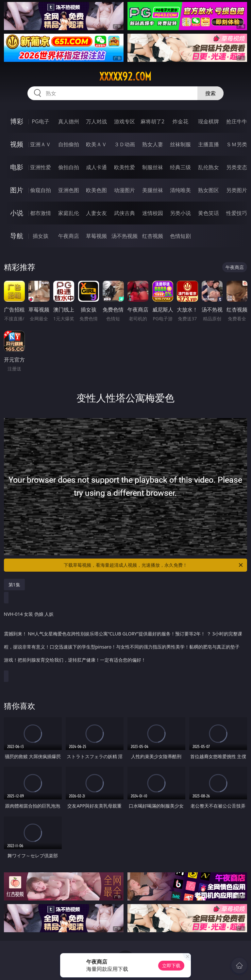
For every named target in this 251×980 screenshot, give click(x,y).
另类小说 (180, 213)
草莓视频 (96, 236)
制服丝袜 (153, 167)
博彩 (17, 121)
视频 (17, 144)
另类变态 (237, 167)
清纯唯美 (180, 190)
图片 (17, 190)
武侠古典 (125, 213)
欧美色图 (96, 190)
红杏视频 (153, 236)
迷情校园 (153, 213)
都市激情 (41, 213)
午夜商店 (69, 236)
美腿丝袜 (153, 190)
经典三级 (180, 167)
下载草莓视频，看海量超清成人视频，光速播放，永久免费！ (154, 565)
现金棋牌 (209, 121)
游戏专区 (125, 121)
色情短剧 (180, 236)
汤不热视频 (125, 236)
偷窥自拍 (41, 190)
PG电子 (40, 121)
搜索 (210, 93)
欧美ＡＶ (96, 144)
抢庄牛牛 (237, 121)
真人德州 (69, 121)
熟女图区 (209, 190)
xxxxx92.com (125, 77)
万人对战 (96, 121)
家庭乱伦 (69, 213)
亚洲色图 (69, 190)
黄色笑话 (209, 213)
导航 (17, 236)
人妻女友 (96, 213)
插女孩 (41, 236)
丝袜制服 (180, 144)
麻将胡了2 (152, 121)
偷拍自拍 (69, 167)
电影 (17, 167)
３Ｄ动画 (125, 144)
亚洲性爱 (41, 167)
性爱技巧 (237, 213)
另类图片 (237, 190)
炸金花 (180, 121)
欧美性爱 (125, 167)
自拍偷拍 (69, 144)
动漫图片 (125, 190)
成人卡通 (96, 167)
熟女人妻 (153, 144)
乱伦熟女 (209, 167)
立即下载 (171, 965)
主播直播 (209, 144)
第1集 (14, 585)
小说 (17, 213)
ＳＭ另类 (237, 144)
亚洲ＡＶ (41, 144)
